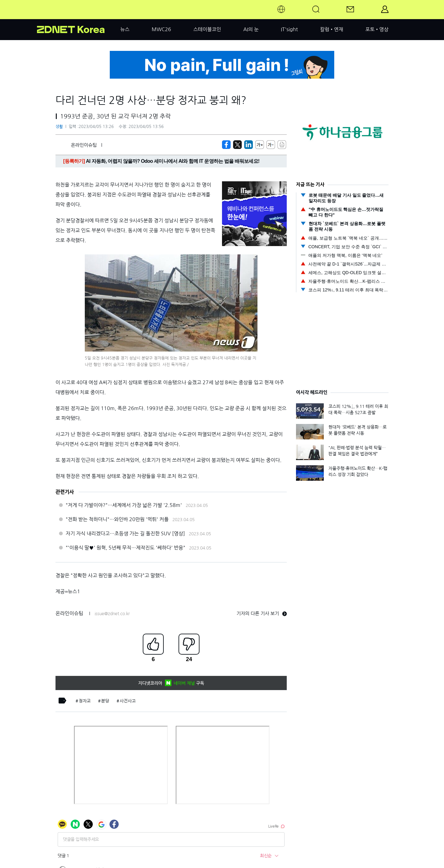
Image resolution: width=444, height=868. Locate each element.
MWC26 (161, 29)
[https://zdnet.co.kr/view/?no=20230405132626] (226, 145)
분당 (105, 701)
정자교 (85, 701)
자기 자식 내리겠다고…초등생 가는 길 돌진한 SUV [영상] (125, 533)
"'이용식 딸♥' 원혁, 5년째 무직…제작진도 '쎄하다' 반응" (125, 548)
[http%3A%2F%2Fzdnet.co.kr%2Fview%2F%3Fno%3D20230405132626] (249, 145)
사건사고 (128, 701)
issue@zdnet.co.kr (112, 614)
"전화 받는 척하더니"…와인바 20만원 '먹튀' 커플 (117, 519)
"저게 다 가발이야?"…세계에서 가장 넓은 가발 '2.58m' (124, 505)
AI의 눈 (251, 29)
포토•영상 (377, 29)
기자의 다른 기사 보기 (262, 613)
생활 (59, 127)
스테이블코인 (207, 29)
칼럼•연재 (332, 29)
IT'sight (289, 29)
